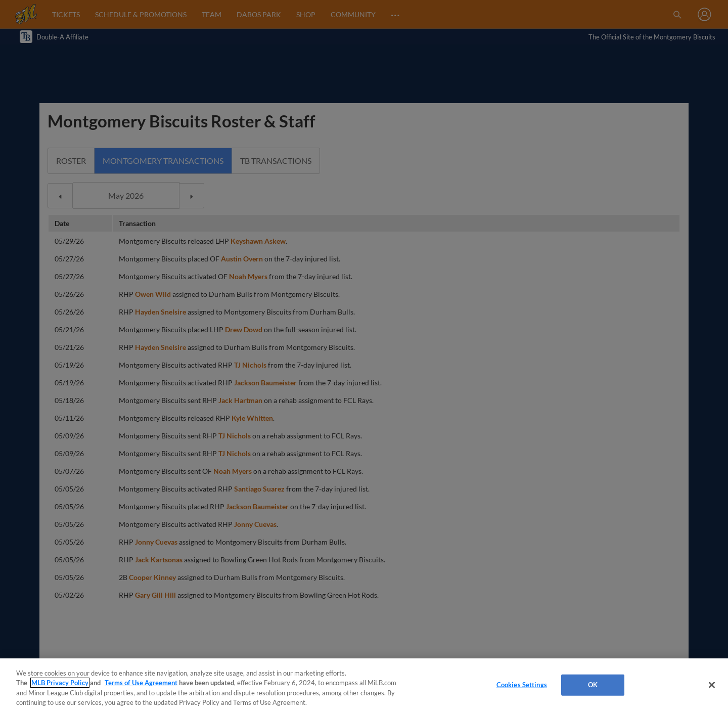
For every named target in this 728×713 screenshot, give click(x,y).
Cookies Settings (522, 685)
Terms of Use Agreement (141, 683)
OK (593, 685)
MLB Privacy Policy (60, 683)
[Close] (712, 685)
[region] (364, 686)
